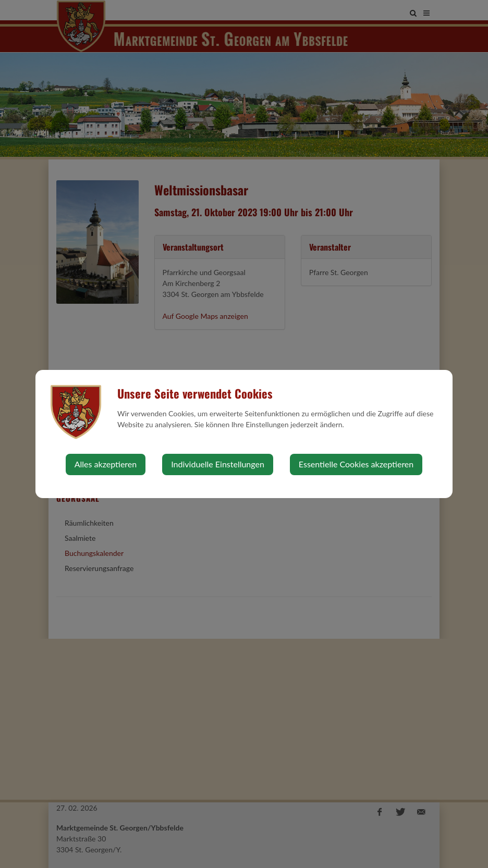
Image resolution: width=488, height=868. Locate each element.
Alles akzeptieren (106, 464)
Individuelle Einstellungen (218, 464)
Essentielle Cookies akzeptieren (356, 464)
